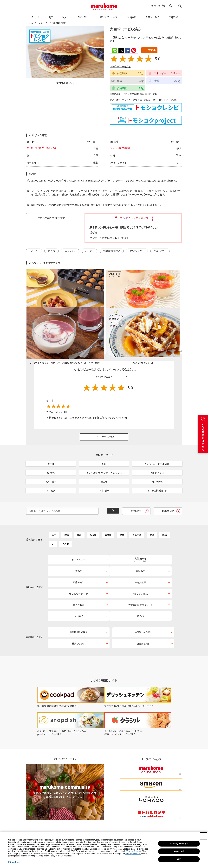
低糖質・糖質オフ (112, 251)
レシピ (65, 15)
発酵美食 (131, 15)
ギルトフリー (160, 251)
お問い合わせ (152, 15)
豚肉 (67, 512)
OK (179, 859)
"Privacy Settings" (134, 851)
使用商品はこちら (65, 83)
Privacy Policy (14, 862)
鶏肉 (79, 512)
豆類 (152, 512)
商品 (51, 15)
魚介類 (93, 512)
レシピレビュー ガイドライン (170, 310)
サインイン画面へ (104, 336)
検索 (180, 6)
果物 (164, 512)
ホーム (30, 23)
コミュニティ (83, 15)
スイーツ (34, 251)
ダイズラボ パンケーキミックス (43, 148)
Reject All (179, 851)
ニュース (35, 15)
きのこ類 (137, 512)
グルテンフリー (137, 251)
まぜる (147, 99)
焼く (155, 99)
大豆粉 (52, 251)
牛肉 (54, 512)
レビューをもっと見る (104, 396)
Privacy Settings (179, 844)
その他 (173, 99)
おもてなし (70, 251)
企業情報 (173, 15)
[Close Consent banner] (203, 836)
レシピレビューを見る (120, 66)
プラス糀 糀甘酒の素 (122, 148)
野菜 (122, 512)
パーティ (89, 251)
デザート (126, 99)
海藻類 (108, 512)
